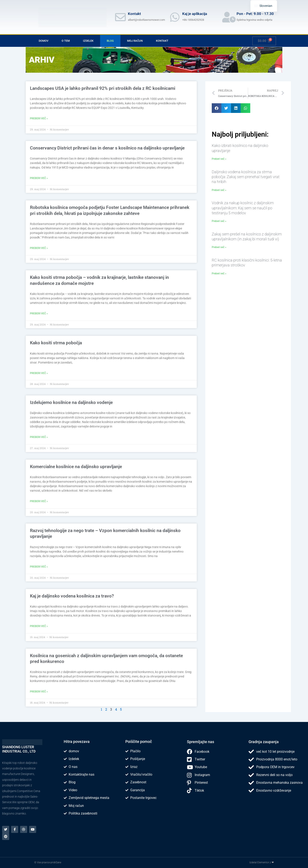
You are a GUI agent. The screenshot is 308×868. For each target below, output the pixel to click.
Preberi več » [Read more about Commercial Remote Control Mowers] (39, 502)
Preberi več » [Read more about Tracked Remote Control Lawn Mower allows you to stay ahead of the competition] (39, 693)
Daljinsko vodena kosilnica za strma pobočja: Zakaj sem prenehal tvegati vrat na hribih (246, 177)
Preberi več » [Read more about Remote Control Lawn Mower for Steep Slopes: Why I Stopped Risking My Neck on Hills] (219, 190)
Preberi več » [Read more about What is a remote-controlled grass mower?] (39, 627)
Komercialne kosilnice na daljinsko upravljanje (76, 467)
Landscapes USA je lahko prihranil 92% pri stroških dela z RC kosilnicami (103, 88)
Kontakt (162, 41)
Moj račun (135, 41)
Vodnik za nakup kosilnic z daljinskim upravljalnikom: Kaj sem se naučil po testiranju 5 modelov (243, 208)
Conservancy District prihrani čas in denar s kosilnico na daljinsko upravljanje (107, 148)
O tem (66, 41)
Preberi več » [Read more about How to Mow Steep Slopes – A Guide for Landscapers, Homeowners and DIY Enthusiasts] (39, 314)
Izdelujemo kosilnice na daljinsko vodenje (71, 403)
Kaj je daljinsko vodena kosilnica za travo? (72, 597)
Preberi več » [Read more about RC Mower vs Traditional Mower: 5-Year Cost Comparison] (219, 274)
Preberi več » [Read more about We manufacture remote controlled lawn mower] (39, 438)
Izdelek (88, 41)
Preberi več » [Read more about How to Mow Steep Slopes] (39, 374)
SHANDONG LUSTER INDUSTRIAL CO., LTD (19, 749)
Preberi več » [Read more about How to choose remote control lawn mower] (219, 159)
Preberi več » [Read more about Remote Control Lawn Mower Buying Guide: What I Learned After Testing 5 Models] (219, 221)
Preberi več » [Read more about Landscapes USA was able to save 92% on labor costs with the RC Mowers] (39, 118)
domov (44, 41)
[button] (217, 108)
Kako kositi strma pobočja (56, 343)
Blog (110, 41)
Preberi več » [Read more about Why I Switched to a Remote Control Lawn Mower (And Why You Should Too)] (219, 247)
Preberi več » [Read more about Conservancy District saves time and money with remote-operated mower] (39, 178)
